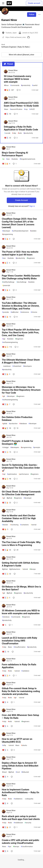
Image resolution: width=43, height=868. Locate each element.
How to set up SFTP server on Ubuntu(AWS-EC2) (17, 740)
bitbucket (25, 772)
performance (24, 474)
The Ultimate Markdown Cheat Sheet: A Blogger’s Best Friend (21, 361)
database (23, 424)
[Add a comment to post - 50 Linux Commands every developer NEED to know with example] (9, 90)
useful (35, 85)
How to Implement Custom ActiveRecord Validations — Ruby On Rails (20, 792)
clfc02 (32, 109)
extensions (25, 312)
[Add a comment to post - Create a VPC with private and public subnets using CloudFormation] (5, 851)
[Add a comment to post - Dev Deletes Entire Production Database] (7, 428)
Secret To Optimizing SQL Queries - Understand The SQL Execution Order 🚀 (21, 468)
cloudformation (20, 647)
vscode (7, 133)
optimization (12, 474)
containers (24, 525)
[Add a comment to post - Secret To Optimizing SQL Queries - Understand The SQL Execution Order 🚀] (7, 479)
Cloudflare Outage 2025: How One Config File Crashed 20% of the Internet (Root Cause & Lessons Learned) (19, 223)
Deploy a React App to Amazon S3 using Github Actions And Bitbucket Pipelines (20, 766)
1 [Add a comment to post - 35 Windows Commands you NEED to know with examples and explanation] (10, 625)
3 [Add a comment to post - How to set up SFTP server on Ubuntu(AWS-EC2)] (12, 750)
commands (15, 85)
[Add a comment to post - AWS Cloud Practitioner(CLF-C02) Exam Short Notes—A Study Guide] (8, 114)
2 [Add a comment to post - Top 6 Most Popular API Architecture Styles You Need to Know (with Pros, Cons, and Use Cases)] (16, 347)
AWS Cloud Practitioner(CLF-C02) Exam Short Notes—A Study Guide (21, 104)
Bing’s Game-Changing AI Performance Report (15, 154)
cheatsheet (17, 366)
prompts (37, 447)
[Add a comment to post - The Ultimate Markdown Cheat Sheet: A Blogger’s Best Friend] (6, 374)
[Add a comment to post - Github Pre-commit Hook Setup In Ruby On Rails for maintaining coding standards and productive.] (5, 702)
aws (6, 109)
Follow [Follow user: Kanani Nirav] (32, 14)
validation (25, 671)
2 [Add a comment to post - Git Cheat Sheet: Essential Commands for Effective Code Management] (15, 503)
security (28, 823)
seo (8, 159)
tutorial (33, 525)
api (4, 339)
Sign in (32, 206)
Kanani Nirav (13, 70)
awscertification (16, 109)
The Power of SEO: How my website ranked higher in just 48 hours (20, 253)
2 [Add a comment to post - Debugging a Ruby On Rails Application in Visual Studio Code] (15, 138)
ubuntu (24, 745)
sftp (4, 745)
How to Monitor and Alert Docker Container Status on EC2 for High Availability (19, 518)
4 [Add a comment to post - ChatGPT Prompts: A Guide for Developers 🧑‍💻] (15, 452)
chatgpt (5, 447)
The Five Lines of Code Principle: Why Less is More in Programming (21, 544)
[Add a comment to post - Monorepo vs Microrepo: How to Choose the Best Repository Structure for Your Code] (6, 404)
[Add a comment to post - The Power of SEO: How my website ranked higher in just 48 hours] (6, 263)
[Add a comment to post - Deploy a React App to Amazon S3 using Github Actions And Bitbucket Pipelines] (5, 777)
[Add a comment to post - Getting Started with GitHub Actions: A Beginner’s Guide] (7, 574)
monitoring (14, 525)
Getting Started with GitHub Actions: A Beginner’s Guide (21, 564)
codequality (29, 799)
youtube (5, 312)
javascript (6, 285)
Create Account (22, 200)
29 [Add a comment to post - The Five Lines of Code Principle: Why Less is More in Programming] (16, 550)
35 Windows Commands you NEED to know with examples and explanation (21, 612)
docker (5, 525)
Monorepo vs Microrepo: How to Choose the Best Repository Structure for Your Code (21, 390)
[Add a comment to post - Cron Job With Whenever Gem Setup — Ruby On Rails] (5, 726)
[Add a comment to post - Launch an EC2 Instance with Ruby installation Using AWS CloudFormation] (6, 652)
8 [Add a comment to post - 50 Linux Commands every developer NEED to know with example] (18, 90)
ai (3, 159)
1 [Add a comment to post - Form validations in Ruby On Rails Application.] (14, 676)
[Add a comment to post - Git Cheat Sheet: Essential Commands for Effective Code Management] (7, 503)
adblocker (15, 312)
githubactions (15, 569)
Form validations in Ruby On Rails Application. (19, 666)
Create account (34, 3)
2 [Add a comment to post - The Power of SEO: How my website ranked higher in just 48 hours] (14, 263)
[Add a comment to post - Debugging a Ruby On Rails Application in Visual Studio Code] (8, 138)
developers (27, 366)
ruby (14, 133)
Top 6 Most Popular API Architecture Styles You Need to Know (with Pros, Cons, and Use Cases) (21, 332)
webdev (15, 159)
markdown (6, 366)
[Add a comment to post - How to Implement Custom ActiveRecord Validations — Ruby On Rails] (5, 803)
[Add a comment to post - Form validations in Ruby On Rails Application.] (6, 676)
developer (6, 231)
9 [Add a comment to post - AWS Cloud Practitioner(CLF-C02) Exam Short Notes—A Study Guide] (15, 114)
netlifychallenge (8, 282)
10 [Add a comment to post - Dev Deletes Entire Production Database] (16, 428)
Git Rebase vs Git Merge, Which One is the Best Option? (21, 588)
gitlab (5, 424)
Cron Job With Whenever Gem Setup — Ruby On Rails (20, 717)
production (13, 424)
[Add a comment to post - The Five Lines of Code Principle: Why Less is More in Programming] (7, 550)
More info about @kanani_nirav (21, 55)
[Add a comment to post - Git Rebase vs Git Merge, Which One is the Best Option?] (6, 598)
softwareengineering (10, 342)
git (4, 396)
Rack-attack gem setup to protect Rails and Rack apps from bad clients (21, 818)
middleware (18, 823)
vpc (10, 847)
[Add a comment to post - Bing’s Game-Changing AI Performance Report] (6, 164)
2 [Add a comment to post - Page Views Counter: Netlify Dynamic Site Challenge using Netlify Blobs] (14, 290)
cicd (18, 772)
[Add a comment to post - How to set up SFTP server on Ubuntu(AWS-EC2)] (5, 750)
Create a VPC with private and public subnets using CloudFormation (21, 842)
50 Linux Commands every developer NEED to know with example (17, 79)
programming (7, 234)
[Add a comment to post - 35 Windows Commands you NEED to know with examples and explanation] (4, 625)
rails (20, 133)
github (9, 498)
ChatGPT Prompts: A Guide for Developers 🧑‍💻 (17, 442)
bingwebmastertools (27, 159)
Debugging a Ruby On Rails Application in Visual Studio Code (21, 128)
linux (6, 85)
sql (4, 474)
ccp (26, 109)
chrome (34, 312)
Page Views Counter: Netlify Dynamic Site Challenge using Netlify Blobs (21, 277)
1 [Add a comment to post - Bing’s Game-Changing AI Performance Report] (14, 164)
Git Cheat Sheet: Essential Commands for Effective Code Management (21, 493)
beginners (31, 258)
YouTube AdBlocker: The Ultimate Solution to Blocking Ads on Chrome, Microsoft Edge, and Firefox (21, 306)
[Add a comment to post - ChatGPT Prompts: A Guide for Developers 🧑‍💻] (7, 452)
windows (6, 617)
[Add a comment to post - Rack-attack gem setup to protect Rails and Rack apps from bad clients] (7, 827)
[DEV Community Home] (9, 3)
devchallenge (21, 282)
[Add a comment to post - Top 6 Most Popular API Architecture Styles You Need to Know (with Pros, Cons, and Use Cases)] (7, 347)
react (4, 772)
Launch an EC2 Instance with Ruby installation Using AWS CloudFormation (19, 641)
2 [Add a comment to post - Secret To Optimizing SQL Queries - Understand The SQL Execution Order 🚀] (15, 479)
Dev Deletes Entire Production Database (17, 419)
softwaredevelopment (20, 231)
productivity (26, 85)
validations (18, 799)
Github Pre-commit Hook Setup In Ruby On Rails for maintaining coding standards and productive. (21, 691)
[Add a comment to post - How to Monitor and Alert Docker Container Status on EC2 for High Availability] (5, 529)
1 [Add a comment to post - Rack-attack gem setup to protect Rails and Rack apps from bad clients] (15, 827)
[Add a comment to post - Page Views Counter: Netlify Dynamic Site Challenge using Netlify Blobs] (6, 290)
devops (33, 569)
